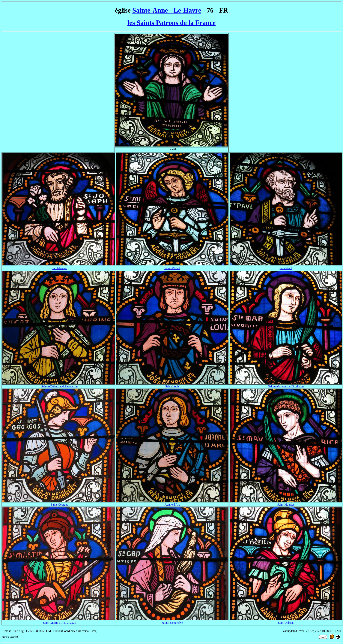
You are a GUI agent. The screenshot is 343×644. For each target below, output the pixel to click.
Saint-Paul (286, 268)
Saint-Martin (59, 623)
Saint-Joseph (59, 268)
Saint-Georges (59, 505)
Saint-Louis (172, 386)
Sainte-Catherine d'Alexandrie (59, 386)
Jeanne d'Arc (172, 505)
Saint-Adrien (286, 623)
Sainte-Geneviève (172, 623)
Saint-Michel (172, 268)
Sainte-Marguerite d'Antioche (286, 386)
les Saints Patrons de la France (171, 23)
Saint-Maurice (286, 505)
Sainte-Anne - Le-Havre (167, 10)
